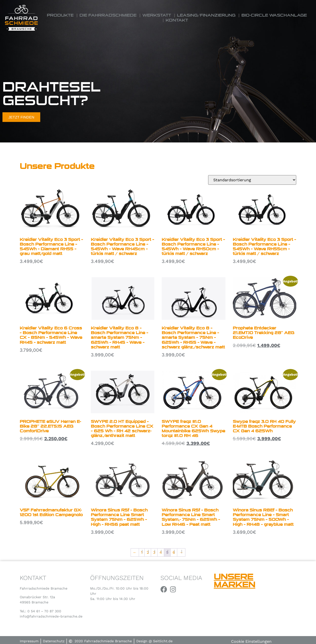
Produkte (60, 15)
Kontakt (177, 20)
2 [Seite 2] (148, 552)
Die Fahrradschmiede (108, 15)
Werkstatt (157, 15)
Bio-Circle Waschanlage (274, 15)
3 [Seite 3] (154, 552)
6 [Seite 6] (174, 552)
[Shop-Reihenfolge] (252, 180)
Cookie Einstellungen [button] (251, 641)
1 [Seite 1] (142, 552)
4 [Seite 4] (161, 552)
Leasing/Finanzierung (206, 15)
